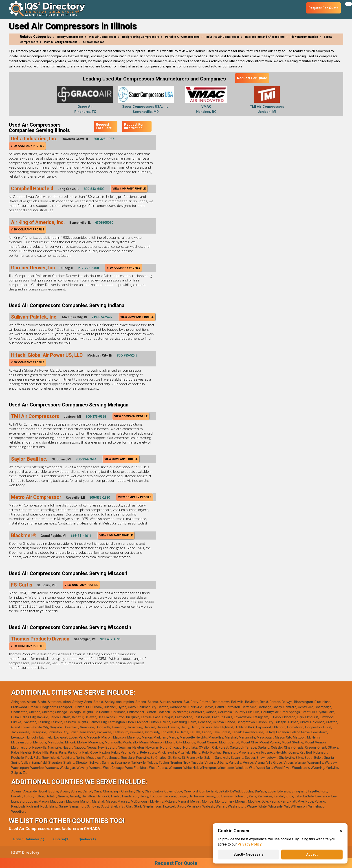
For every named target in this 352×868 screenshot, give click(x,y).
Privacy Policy (250, 844)
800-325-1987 (104, 139)
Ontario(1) (61, 839)
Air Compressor (93, 42)
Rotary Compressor (70, 37)
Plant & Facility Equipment (60, 42)
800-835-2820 (100, 498)
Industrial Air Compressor (222, 37)
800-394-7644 (86, 459)
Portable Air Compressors (182, 37)
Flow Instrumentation (304, 37)
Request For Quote (252, 78)
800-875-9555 (96, 417)
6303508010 (104, 223)
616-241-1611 (81, 536)
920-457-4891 (110, 639)
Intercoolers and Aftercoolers (265, 37)
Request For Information (134, 126)
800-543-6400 (94, 189)
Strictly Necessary (249, 854)
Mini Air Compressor (103, 37)
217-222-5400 (88, 268)
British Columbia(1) (29, 839)
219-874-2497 (102, 317)
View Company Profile (27, 146)
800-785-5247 (127, 355)
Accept (312, 854)
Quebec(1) (87, 839)
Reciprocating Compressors (141, 37)
